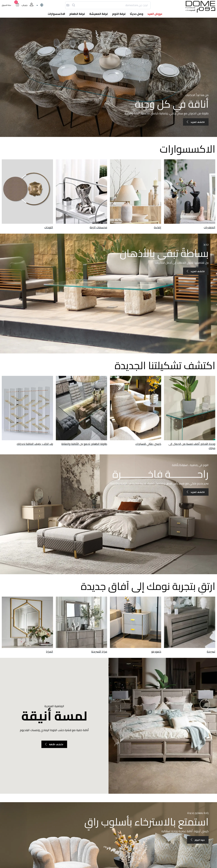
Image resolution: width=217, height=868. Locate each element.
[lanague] (39, 5)
